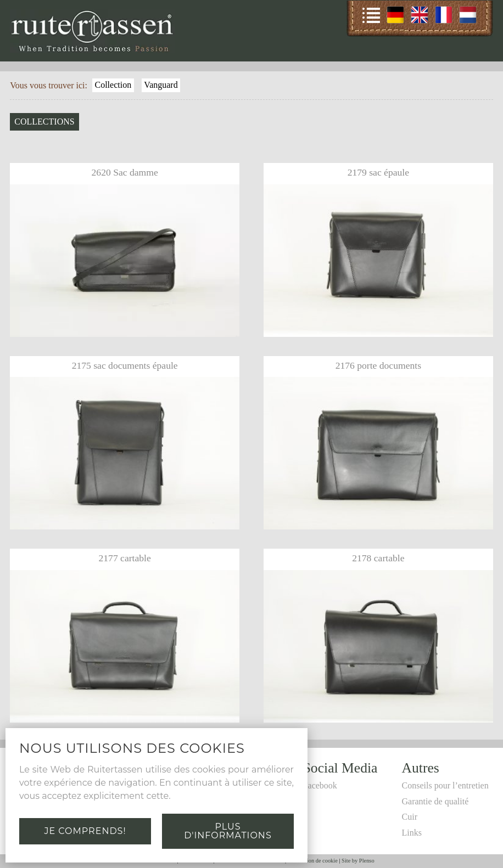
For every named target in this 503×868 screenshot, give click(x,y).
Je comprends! (85, 831)
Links (412, 833)
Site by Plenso (358, 861)
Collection (113, 85)
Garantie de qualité (435, 801)
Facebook (320, 785)
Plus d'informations (228, 831)
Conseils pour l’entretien (445, 785)
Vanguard (161, 85)
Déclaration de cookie (313, 861)
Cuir (410, 817)
